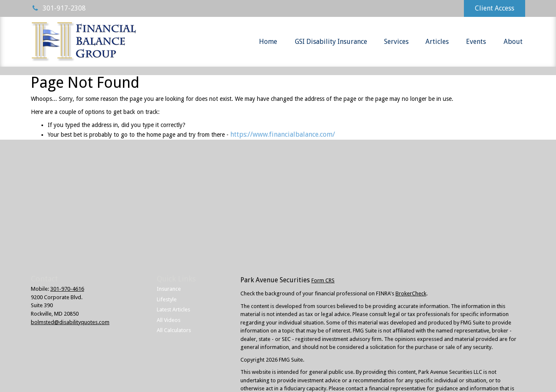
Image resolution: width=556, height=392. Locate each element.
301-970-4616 (67, 289)
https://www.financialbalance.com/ (283, 134)
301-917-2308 (58, 8)
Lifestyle (167, 299)
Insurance (169, 289)
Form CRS (323, 280)
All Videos (169, 320)
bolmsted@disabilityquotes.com (70, 322)
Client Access (495, 8)
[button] (268, 42)
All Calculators (174, 330)
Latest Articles (173, 310)
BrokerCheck (411, 293)
